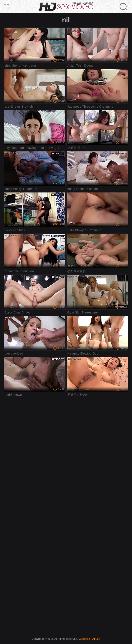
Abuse (96, 639)
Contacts (84, 639)
